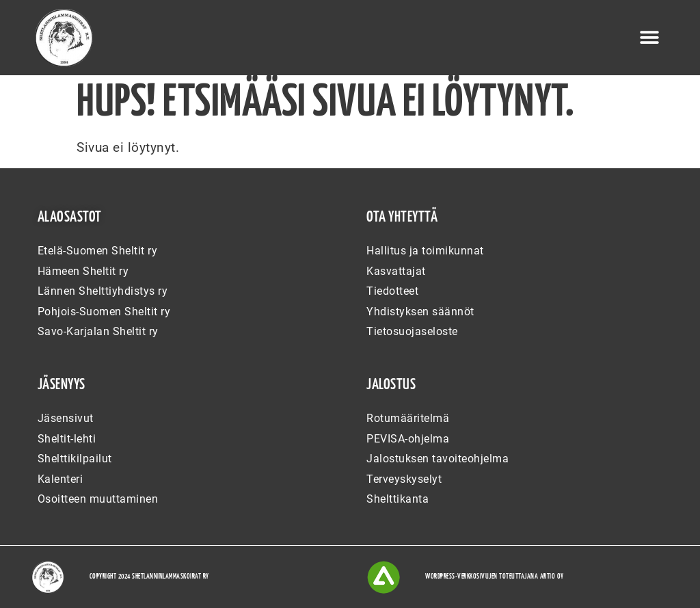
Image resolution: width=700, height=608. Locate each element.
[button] (649, 38)
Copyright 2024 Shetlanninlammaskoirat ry (149, 577)
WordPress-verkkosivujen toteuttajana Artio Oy (495, 577)
